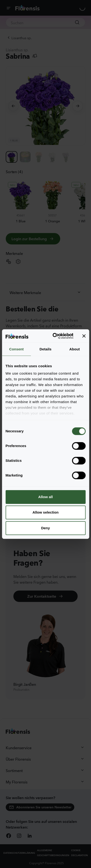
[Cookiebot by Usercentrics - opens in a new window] (55, 336)
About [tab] (75, 349)
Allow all (45, 497)
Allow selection (45, 512)
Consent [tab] (16, 349)
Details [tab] (46, 349)
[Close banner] (84, 336)
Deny (45, 528)
